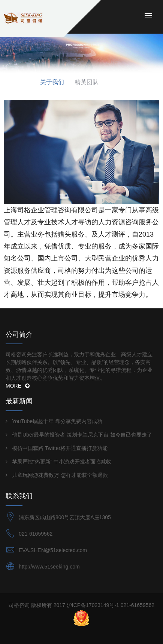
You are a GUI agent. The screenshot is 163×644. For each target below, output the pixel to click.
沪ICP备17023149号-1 (93, 605)
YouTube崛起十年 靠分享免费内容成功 (57, 421)
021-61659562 (36, 534)
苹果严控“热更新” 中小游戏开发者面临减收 (62, 462)
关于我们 (52, 82)
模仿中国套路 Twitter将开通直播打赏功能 (60, 448)
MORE (18, 386)
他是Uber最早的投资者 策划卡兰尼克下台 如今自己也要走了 (82, 435)
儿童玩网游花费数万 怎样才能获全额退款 (60, 475)
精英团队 (87, 82)
